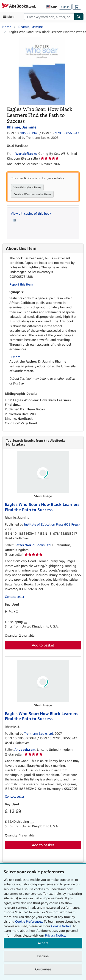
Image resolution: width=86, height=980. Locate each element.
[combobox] (49, 17)
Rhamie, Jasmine (31, 27)
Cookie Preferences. (29, 921)
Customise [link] (43, 969)
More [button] (17, 357)
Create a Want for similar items (32, 194)
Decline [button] (43, 956)
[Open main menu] (10, 17)
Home (7, 27)
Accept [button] (43, 943)
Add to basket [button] (43, 645)
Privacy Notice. (55, 935)
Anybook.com (25, 749)
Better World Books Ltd (33, 545)
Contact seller (15, 597)
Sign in (65, 7)
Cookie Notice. (61, 926)
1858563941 (29, 133)
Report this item (21, 284)
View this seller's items (27, 187)
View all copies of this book (31, 213)
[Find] (79, 17)
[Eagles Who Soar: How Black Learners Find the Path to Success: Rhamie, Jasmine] (42, 39)
